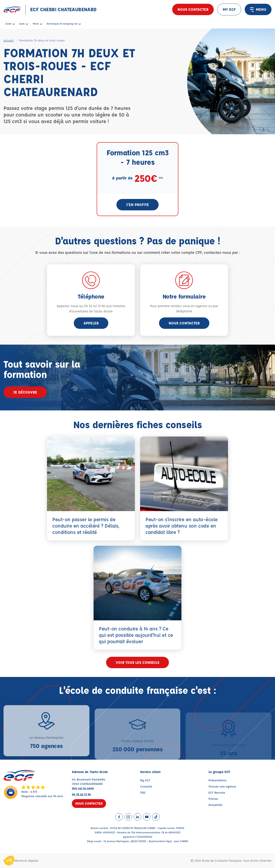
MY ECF (229, 9)
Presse (213, 799)
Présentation (217, 780)
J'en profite (137, 205)
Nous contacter (193, 9)
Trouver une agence (222, 786)
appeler (91, 323)
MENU (258, 9)
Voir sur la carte (83, 788)
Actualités (215, 805)
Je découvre (25, 392)
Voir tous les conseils (137, 662)
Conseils (146, 786)
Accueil (9, 40)
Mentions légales (26, 860)
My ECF (145, 780)
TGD (143, 792)
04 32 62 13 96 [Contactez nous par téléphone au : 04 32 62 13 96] (81, 794)
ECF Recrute (217, 792)
